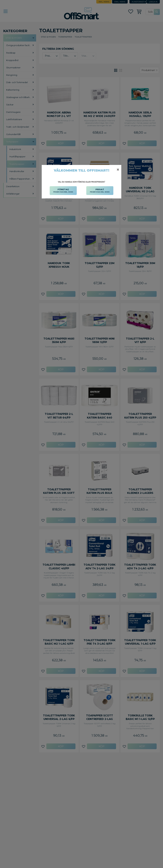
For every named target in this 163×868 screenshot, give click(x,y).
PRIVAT (100, 191)
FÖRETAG (63, 191)
